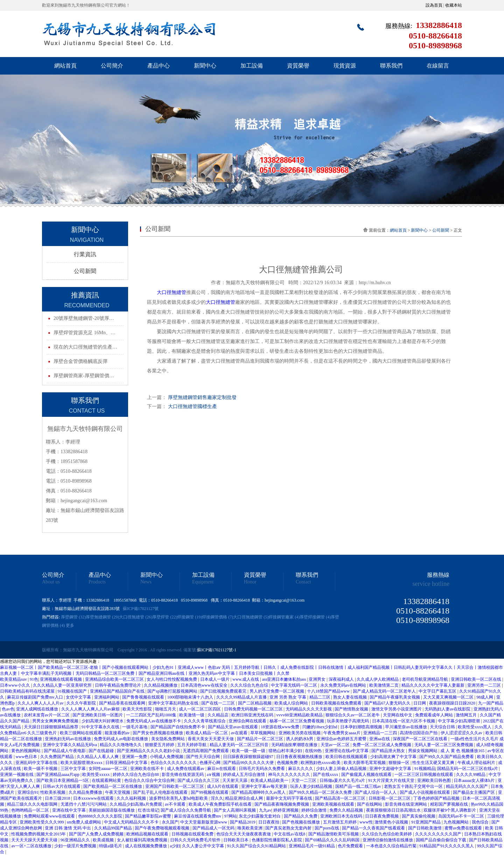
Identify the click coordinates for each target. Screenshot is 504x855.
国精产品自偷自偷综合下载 (442, 840)
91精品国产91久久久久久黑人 (447, 846)
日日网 (420, 703)
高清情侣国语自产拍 (419, 733)
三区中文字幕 (74, 769)
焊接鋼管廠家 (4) (284, 617)
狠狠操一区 (400, 763)
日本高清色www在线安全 (205, 685)
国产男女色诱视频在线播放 (158, 733)
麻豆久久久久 (301, 769)
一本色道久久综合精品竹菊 (392, 846)
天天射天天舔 (235, 780)
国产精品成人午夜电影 (65, 751)
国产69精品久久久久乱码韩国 (333, 840)
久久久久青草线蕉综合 (205, 721)
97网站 (231, 816)
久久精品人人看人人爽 (98, 757)
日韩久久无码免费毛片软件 (196, 840)
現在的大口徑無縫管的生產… (85, 347)
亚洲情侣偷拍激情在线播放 (388, 840)
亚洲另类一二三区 (485, 685)
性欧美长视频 (53, 792)
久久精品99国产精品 (114, 828)
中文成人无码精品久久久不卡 (132, 822)
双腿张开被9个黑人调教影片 (450, 810)
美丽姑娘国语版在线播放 (112, 810)
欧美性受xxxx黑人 (475, 727)
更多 (70, 625)
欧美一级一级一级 (249, 751)
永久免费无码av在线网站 (344, 685)
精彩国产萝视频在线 (450, 804)
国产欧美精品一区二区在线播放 (113, 786)
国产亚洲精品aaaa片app (58, 775)
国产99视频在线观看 (210, 792)
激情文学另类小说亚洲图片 (397, 709)
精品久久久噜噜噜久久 (121, 745)
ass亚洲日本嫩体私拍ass (285, 679)
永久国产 (170, 822)
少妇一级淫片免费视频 (76, 846)
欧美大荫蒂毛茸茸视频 (365, 763)
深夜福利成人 (342, 679)
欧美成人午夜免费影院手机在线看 (221, 804)
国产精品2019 (243, 822)
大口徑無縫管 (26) (136, 617)
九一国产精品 (491, 703)
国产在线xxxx (326, 775)
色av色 (8, 709)
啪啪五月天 (166, 709)
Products (97, 582)
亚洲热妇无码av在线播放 (68, 739)
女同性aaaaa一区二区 (108, 769)
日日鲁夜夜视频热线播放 (300, 757)
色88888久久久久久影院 (101, 816)
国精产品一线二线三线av (359, 786)
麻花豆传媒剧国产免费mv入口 (35, 697)
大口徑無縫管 (171, 292)
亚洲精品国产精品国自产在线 (118, 691)
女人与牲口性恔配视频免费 (172, 679)
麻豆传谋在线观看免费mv (198, 816)
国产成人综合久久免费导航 (186, 810)
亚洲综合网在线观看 (248, 721)
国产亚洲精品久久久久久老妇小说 (149, 751)
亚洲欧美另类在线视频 (300, 733)
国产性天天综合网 (204, 757)
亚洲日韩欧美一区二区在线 (477, 679)
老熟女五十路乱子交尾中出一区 (414, 786)
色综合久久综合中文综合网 (150, 780)
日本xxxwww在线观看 (94, 798)
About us (51, 582)
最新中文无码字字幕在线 (290, 798)
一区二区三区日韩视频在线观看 (424, 775)
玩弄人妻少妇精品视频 (312, 786)
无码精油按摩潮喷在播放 (295, 745)
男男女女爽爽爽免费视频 (56, 721)
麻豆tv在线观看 (222, 769)
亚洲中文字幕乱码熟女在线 (174, 703)
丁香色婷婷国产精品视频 (437, 798)
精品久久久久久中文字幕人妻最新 (433, 685)
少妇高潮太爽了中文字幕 (394, 757)
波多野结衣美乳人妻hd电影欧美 (179, 798)
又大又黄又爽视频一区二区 (449, 697)
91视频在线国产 (73, 691)
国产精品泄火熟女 (389, 751)
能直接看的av (118, 733)
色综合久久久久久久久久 (174, 763)
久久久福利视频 (132, 798)
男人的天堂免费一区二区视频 (277, 691)
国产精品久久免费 (301, 816)
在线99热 (314, 751)
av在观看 (240, 733)
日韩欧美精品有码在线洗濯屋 (28, 691)
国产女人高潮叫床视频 (235, 810)
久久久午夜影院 (82, 703)
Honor (250, 582)
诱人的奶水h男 (300, 739)
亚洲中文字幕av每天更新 (265, 786)
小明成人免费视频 (167, 757)
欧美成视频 (104, 840)
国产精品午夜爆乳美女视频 (395, 697)
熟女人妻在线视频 (351, 697)
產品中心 (159, 66)
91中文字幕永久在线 (101, 727)
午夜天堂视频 (118, 792)
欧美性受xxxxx (96, 775)
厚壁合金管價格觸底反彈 (80, 361)
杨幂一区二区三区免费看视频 (297, 721)
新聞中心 (205, 66)
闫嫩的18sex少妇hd (320, 727)
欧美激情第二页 (384, 685)
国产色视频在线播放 (302, 822)
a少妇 (175, 846)
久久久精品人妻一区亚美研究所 (63, 685)
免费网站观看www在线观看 (50, 816)
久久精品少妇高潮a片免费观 (136, 804)
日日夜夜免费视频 (382, 816)
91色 (34, 679)
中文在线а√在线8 (290, 834)
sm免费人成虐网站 (85, 822)
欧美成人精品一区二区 (207, 733)
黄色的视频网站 (26, 751)
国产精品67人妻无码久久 (388, 703)
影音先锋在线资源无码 (183, 775)
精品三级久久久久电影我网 (33, 804)
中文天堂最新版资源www (204, 822)
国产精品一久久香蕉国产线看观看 (374, 828)
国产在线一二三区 (219, 703)
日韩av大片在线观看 (62, 786)
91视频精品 (425, 769)
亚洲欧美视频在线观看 (334, 804)
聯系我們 (391, 66)
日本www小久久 (16, 685)
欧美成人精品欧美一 (270, 780)
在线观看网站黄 (107, 780)
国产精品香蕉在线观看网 (123, 703)
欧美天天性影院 (138, 709)
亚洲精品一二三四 (381, 733)
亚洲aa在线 (380, 739)
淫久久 (217, 798)
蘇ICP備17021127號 (141, 609)
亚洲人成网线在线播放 (38, 709)
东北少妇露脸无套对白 (260, 816)
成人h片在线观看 (223, 786)
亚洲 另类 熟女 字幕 (288, 697)
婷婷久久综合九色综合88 (136, 775)
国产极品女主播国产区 (474, 792)
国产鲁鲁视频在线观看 (144, 697)
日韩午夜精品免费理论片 (118, 685)
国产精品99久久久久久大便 (249, 763)
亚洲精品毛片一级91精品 (312, 846)
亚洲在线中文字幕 (69, 810)
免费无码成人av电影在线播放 (121, 739)
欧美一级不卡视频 (41, 769)
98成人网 (485, 697)
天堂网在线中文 (398, 715)
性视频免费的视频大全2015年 (39, 834)
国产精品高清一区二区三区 (341, 798)
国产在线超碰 (102, 751)
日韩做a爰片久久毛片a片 (343, 780)
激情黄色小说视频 (392, 822)
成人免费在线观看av (186, 769)
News (146, 582)
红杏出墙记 (148, 810)
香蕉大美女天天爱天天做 (211, 739)
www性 (366, 822)
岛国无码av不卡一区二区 (462, 816)
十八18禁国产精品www (329, 691)
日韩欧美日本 (236, 840)
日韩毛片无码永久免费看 (262, 769)
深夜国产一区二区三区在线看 (421, 739)
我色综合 (481, 822)
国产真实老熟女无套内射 (289, 828)
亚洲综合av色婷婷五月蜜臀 (342, 739)
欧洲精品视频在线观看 (148, 834)
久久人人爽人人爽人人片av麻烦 (91, 709)
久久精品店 (219, 715)
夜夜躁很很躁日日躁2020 (453, 703)
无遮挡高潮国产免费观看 (206, 751)
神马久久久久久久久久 (290, 775)
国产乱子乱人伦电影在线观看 (161, 792)
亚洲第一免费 (135, 757)
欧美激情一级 (192, 715)
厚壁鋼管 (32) (73, 617)
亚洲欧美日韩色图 (435, 780)
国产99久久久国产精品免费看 (447, 757)
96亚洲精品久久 (76, 840)
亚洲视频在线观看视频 (61, 679)
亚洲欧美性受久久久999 (42, 822)
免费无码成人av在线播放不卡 (154, 721)
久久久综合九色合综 (250, 685)
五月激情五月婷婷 (340, 822)
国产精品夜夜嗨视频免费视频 (282, 804)
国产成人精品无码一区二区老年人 (385, 691)
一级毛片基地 (135, 727)
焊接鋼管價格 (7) (218, 617)
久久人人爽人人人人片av (41, 703)
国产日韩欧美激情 (425, 828)
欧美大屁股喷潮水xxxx (82, 763)
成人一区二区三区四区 (200, 709)
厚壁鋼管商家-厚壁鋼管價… (84, 376)
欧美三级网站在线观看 (81, 733)
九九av (265, 810)
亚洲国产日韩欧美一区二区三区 (175, 786)
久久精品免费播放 (86, 792)
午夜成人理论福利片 (477, 763)
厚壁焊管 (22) (165, 617)
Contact (303, 582)
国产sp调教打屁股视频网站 (173, 691)
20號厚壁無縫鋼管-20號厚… (84, 318)
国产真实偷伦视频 (419, 816)
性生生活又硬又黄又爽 (434, 763)
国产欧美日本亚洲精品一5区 (63, 780)
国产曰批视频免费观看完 (224, 691)
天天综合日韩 (443, 727)
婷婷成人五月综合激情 (244, 775)
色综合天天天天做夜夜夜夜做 (244, 834)
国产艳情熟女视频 (352, 709)
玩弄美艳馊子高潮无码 (348, 721)
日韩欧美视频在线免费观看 (337, 703)
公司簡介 (112, 66)
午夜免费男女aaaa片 (342, 733)
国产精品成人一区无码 (214, 828)
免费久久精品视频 (347, 810)
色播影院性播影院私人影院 (277, 840)
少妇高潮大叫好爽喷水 (103, 721)
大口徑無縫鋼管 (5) (251, 617)
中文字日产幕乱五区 (438, 691)
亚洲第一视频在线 (17, 775)
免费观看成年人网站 (435, 715)
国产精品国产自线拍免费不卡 (178, 727)
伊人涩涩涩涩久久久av (462, 733)
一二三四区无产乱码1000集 (152, 715)
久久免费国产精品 (58, 757)
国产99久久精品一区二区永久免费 (321, 792)
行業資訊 (85, 254)
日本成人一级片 (215, 679)
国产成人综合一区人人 (376, 792)
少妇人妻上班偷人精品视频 (342, 769)
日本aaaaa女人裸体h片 (475, 780)
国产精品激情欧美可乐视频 (334, 834)
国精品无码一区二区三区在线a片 (468, 769)
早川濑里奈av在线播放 (406, 727)
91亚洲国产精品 (426, 822)
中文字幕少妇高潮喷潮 (459, 721)
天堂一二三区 (304, 780)
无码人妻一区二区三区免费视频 (444, 745)
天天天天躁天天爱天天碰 (35, 840)
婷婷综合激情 (314, 810)
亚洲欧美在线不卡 (148, 769)
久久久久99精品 (471, 775)
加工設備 (252, 66)
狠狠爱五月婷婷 (160, 745)
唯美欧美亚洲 (250, 828)
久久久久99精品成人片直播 (242, 697)
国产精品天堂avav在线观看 (233, 727)
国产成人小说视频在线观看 (425, 792)
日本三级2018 (58, 798)
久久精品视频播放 (161, 685)
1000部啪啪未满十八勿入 (191, 697)
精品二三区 (320, 697)
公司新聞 (85, 271)
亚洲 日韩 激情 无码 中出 (68, 828)
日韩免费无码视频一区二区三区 (254, 709)
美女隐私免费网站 (169, 739)
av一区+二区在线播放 (32, 846)
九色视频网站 (457, 822)
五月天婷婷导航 (192, 745)
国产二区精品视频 (255, 703)
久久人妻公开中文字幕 (204, 846)
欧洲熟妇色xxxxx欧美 (321, 763)
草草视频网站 (263, 733)
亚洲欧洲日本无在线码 (342, 816)
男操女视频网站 (423, 751)
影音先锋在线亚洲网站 (407, 804)
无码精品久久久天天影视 (309, 709)
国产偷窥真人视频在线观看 (367, 775)
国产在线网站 (370, 804)
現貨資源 (345, 66)
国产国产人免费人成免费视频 (97, 834)
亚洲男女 (318, 679)
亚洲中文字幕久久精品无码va (70, 745)
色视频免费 (288, 763)
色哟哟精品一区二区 (31, 810)
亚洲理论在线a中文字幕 (347, 751)
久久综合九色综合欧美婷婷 (387, 834)
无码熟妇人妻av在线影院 (448, 709)
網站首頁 (65, 66)
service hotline (431, 584)
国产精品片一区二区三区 (261, 739)
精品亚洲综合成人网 (244, 798)
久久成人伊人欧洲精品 (378, 679)
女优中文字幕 (79, 697)
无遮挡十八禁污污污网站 (84, 804)
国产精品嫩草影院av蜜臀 (148, 816)
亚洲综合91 (28, 792)
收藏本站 (454, 5)
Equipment (203, 582)
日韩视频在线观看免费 (193, 834)
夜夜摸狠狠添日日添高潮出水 (394, 810)
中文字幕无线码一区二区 (295, 685)
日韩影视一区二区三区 (390, 798)
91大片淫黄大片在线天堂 (392, 780)
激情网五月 (467, 715)
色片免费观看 (351, 846)
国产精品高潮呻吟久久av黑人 (259, 792)
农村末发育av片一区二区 (47, 715)
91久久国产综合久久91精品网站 (257, 846)
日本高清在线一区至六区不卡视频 (404, 721)
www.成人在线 (246, 679)
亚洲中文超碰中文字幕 (391, 769)
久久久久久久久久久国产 (439, 834)
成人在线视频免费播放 (146, 846)
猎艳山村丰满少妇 (286, 751)
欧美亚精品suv (14, 679)
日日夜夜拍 (269, 822)
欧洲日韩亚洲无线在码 (253, 715)
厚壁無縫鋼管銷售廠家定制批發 (202, 397)
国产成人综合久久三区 (199, 780)
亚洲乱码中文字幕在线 (37, 763)
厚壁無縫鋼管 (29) (102, 617)
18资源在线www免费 (281, 727)
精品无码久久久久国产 (467, 786)
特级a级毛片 (111, 846)
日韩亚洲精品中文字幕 (127, 763)
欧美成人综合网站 (292, 703)
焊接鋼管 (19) (190, 617)
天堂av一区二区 (336, 745)
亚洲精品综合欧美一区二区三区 (115, 679)
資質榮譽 (298, 66)
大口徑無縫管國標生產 (192, 407)
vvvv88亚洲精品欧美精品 (300, 715)
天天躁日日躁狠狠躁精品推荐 (52, 727)
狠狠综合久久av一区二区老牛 (353, 715)
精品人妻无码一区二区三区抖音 (240, 745)
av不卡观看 (176, 804)
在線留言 (438, 66)
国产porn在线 (327, 828)
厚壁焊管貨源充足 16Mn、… (85, 333)
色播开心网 (211, 763)
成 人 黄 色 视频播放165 (463, 751)
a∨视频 (214, 775)
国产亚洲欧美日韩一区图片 (98, 715)
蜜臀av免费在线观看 (464, 828)
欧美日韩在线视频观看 (347, 757)
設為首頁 (434, 5)
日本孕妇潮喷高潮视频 (362, 727)
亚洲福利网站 (107, 697)
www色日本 (27, 757)
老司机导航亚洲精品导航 (425, 679)
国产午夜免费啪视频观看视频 (163, 828)
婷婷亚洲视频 (286, 810)
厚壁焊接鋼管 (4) (315, 617)
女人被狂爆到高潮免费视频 (143, 840)
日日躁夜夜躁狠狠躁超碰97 (249, 757)
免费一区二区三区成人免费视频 (382, 745)
